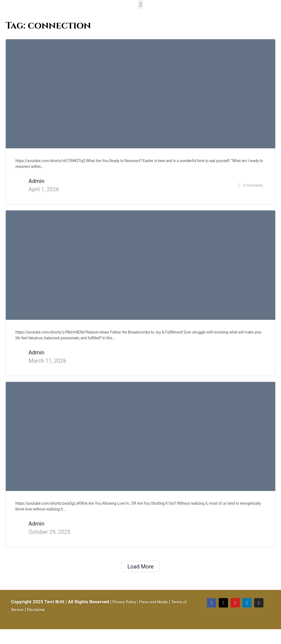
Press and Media (153, 602)
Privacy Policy (124, 602)
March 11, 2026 (47, 361)
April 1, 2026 (44, 189)
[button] (140, 5)
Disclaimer (36, 610)
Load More (140, 567)
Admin (36, 181)
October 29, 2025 (49, 532)
